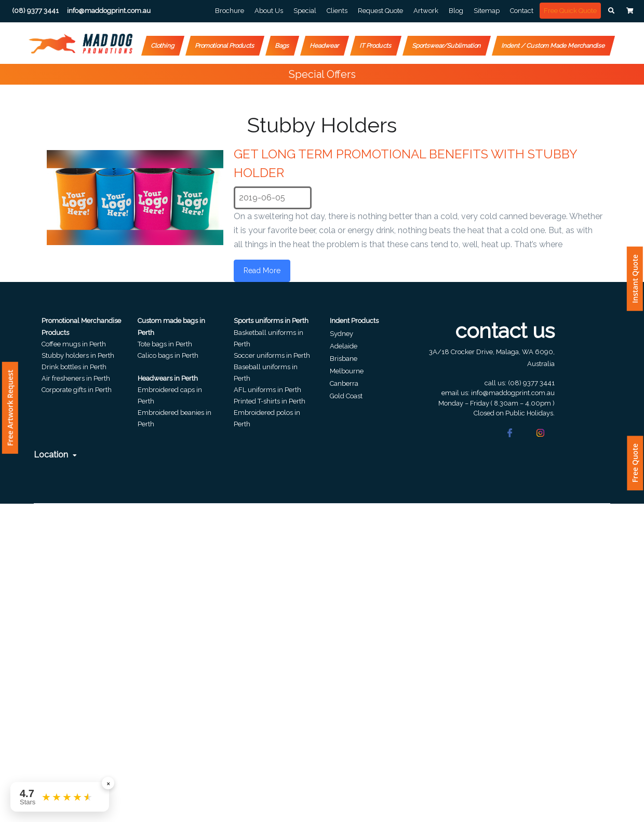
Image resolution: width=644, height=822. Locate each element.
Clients (337, 11)
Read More (262, 271)
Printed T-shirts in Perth (270, 401)
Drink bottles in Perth (74, 367)
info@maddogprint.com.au (513, 393)
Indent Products (354, 321)
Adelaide (344, 346)
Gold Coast (346, 396)
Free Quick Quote (570, 11)
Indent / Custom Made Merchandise (553, 46)
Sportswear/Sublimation (447, 46)
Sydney (341, 334)
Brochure (230, 11)
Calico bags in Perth (168, 355)
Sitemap (487, 11)
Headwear (325, 46)
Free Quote (635, 463)
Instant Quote (635, 279)
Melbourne (347, 371)
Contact (522, 11)
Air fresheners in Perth (76, 378)
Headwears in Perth (168, 378)
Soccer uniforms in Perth (272, 355)
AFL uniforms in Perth (267, 390)
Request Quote (380, 11)
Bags (282, 46)
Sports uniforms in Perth (271, 321)
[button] (611, 11)
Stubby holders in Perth (78, 355)
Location (55, 455)
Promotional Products (225, 46)
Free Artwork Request (10, 408)
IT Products (376, 46)
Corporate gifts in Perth (77, 390)
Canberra (344, 383)
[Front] (81, 44)
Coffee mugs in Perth (74, 344)
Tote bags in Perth (165, 344)
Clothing (163, 46)
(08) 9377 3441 (531, 383)
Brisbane (344, 359)
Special (305, 11)
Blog (456, 11)
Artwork (426, 11)
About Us (269, 11)
